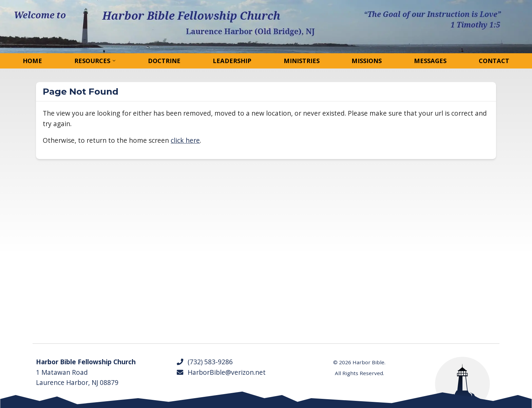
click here (185, 140)
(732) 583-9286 (204, 362)
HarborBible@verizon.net (221, 372)
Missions (367, 61)
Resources (92, 61)
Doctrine (164, 61)
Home (32, 61)
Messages (430, 61)
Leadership (232, 61)
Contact (494, 61)
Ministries (302, 61)
